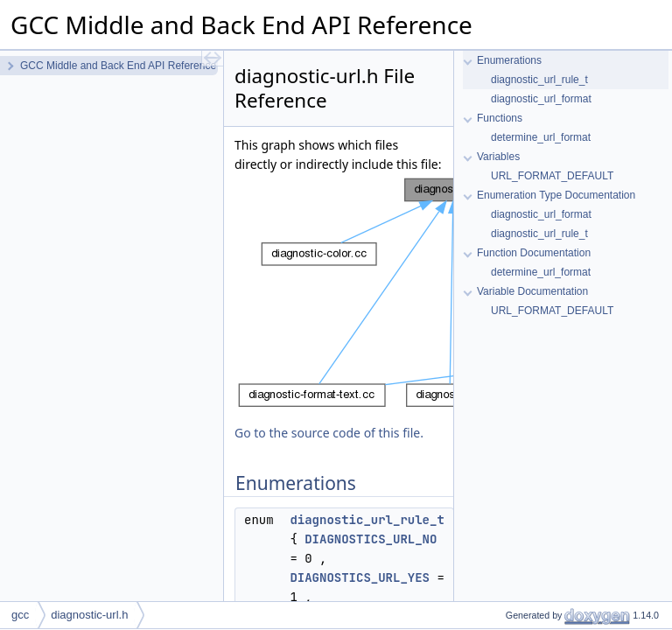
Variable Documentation (532, 291)
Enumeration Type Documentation (556, 195)
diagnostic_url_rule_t (367, 520)
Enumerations (509, 60)
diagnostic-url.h (89, 615)
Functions (500, 118)
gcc (20, 615)
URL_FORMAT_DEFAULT (552, 176)
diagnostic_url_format (541, 99)
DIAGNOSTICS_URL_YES (360, 577)
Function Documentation (534, 253)
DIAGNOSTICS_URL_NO (371, 539)
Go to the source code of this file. (329, 433)
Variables (498, 157)
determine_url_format (541, 137)
